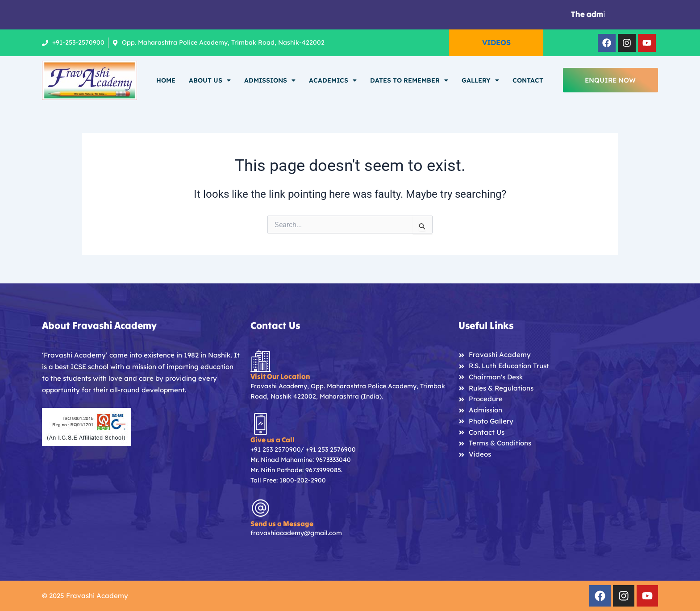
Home (166, 80)
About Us (210, 80)
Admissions (270, 80)
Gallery (480, 80)
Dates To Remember (409, 80)
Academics (333, 80)
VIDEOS (496, 42)
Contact (528, 80)
